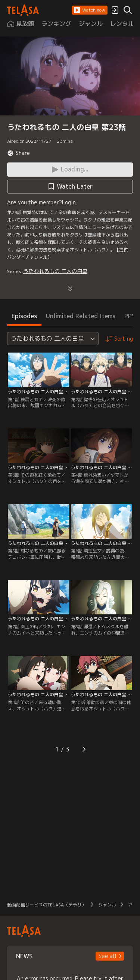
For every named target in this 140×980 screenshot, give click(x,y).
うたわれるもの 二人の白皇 (55, 271)
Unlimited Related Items (81, 316)
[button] (90, 10)
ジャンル (107, 905)
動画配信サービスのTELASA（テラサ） (47, 905)
